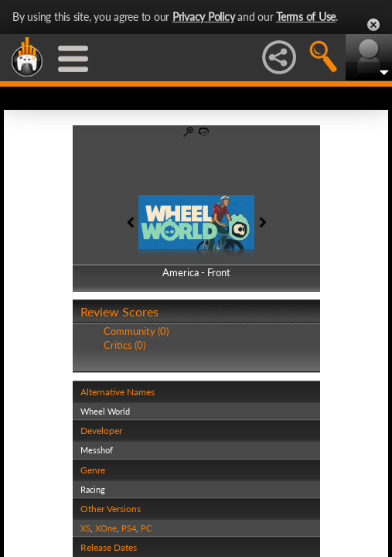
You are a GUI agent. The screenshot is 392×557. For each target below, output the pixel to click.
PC (146, 528)
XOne (106, 528)
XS (85, 528)
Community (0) (136, 331)
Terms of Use (306, 17)
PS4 (129, 528)
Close (373, 25)
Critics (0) (124, 345)
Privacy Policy (204, 17)
